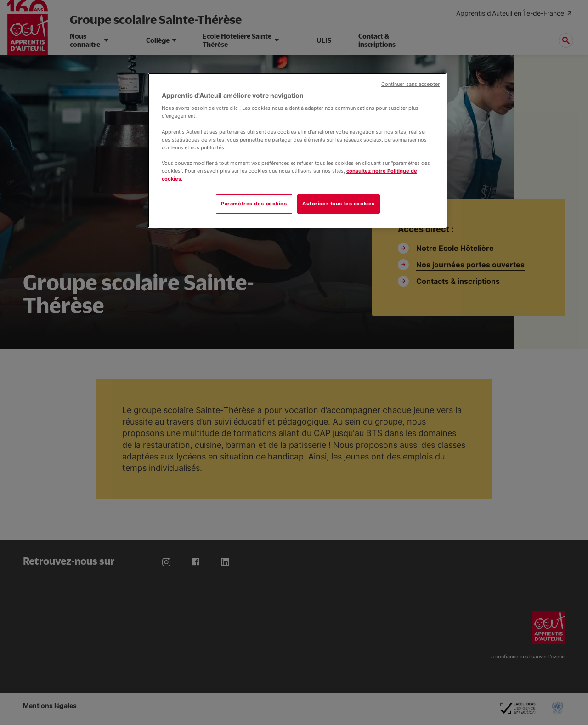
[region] (297, 150)
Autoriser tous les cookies (339, 204)
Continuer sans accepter (410, 84)
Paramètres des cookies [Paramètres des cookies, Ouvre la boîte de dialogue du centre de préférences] (254, 204)
